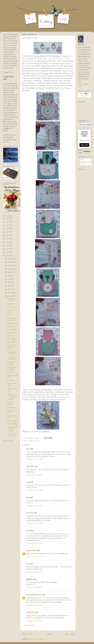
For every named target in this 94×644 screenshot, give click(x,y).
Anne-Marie (30, 513)
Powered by (85, 151)
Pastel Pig (11, 336)
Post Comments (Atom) (37, 639)
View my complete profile (83, 85)
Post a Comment (29, 625)
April (9, 286)
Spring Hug (11, 327)
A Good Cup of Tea (12, 412)
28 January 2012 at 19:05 (34, 572)
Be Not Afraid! (12, 339)
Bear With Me (12, 342)
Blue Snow (11, 381)
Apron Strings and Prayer (11, 319)
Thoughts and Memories (11, 300)
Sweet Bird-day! (12, 424)
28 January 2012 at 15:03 (34, 524)
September (11, 269)
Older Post (69, 634)
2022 (8, 222)
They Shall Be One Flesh (12, 353)
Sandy (28, 531)
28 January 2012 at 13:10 (34, 506)
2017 (7, 239)
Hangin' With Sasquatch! (12, 368)
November (11, 262)
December (11, 259)
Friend (29, 441)
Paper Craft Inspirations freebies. (54, 59)
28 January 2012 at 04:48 (34, 475)
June (9, 279)
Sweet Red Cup (12, 333)
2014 (7, 249)
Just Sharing (35, 441)
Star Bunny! (11, 408)
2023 (8, 219)
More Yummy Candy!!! (11, 363)
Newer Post (27, 634)
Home (48, 634)
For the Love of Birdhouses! (12, 358)
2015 (7, 246)
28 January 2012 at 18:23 (34, 557)
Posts (82, 160)
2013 (7, 253)
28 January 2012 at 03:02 (34, 460)
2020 (8, 229)
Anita (28, 498)
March (10, 290)
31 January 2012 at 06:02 (34, 621)
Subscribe (84, 145)
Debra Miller (30, 467)
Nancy (28, 449)
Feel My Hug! (12, 330)
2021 (8, 225)
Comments (83, 164)
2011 (7, 441)
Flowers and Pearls (11, 404)
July (9, 276)
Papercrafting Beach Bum (34, 595)
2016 (7, 242)
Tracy (28, 564)
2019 (7, 232)
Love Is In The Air (12, 311)
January (10, 296)
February (10, 293)
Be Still (10, 315)
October (10, 266)
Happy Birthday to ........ (12, 377)
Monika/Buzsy (31, 613)
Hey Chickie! (11, 304)
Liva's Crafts (11, 307)
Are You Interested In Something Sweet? (12, 397)
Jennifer (82, 45)
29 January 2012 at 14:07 (34, 588)
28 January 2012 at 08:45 (34, 490)
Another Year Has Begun (11, 435)
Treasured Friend (12, 324)
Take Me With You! (12, 385)
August (10, 273)
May (9, 283)
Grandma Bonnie (31, 551)
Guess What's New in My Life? (12, 347)
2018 (7, 236)
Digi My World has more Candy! (12, 429)
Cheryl (28, 482)
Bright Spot (50, 86)
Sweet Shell (11, 372)
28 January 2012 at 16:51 (34, 544)
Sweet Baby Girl (12, 421)
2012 (8, 256)
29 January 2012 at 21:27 (34, 605)
